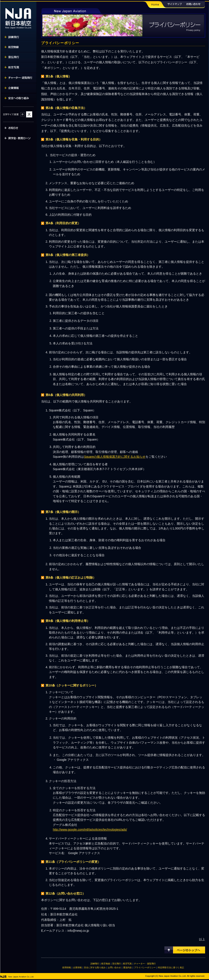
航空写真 (127, 964)
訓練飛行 (95, 964)
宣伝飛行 (117, 964)
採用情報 (67, 967)
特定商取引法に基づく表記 (171, 967)
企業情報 (77, 967)
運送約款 (127, 967)
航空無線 (106, 964)
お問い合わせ (114, 967)
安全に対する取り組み (95, 967)
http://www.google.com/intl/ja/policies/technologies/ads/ (90, 830)
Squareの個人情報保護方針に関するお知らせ (115, 457)
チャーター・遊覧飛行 (145, 964)
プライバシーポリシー (145, 967)
